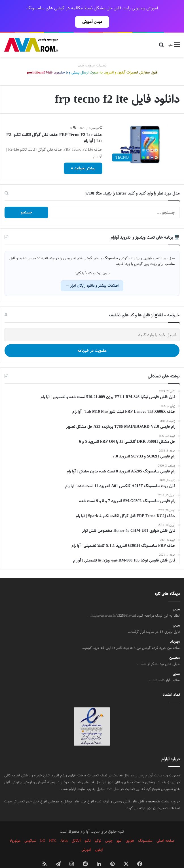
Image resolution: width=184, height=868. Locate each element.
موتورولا (15, 828)
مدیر (176, 597)
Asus (64, 828)
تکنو (88, 828)
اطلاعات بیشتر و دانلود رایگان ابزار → (92, 273)
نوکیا (98, 828)
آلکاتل (76, 828)
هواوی (130, 828)
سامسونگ (145, 828)
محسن (175, 645)
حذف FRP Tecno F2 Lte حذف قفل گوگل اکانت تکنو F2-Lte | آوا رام (54, 125)
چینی (109, 828)
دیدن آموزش (92, 22)
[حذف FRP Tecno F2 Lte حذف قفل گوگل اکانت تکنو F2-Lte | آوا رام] (144, 132)
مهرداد (175, 629)
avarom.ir (153, 789)
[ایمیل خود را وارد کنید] (92, 322)
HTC (53, 828)
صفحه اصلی (165, 828)
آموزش (86, 837)
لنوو (119, 828)
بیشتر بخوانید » (83, 156)
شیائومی (30, 828)
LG (43, 828)
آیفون (99, 837)
